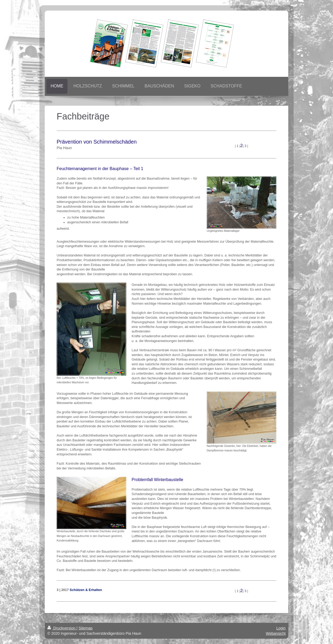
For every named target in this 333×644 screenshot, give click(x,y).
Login (281, 628)
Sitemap (86, 628)
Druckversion (62, 628)
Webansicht (276, 633)
